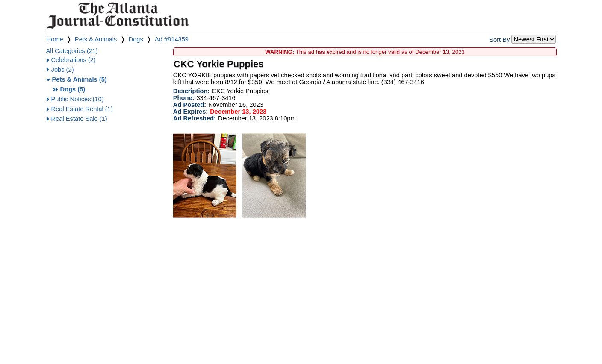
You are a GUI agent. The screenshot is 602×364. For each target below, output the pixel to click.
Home (55, 39)
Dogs (136, 39)
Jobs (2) (63, 70)
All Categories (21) (72, 51)
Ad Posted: (190, 105)
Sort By (499, 40)
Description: (192, 91)
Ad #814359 (172, 39)
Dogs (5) (73, 89)
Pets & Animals (96, 39)
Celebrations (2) (74, 60)
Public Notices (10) (78, 99)
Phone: (184, 98)
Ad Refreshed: (195, 118)
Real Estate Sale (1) (79, 119)
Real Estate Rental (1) (82, 109)
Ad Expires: (190, 112)
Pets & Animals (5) (80, 79)
